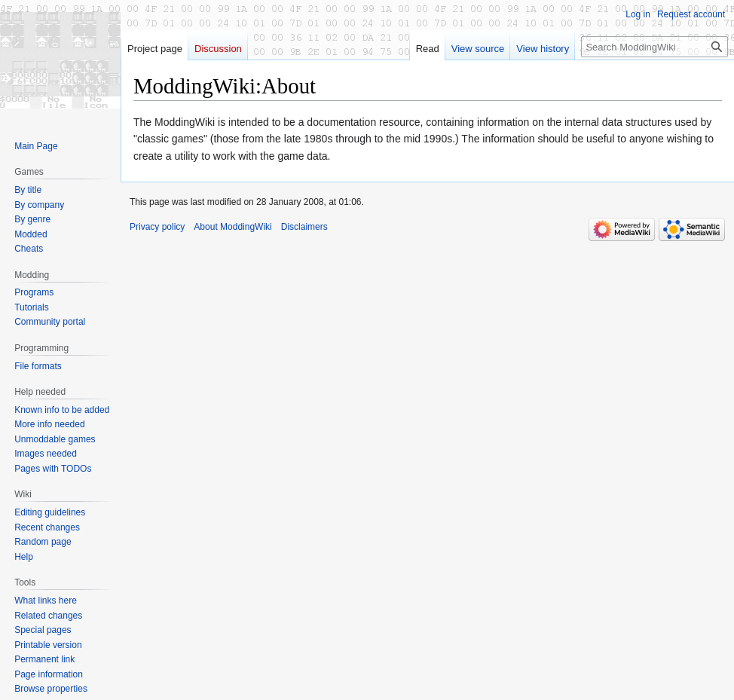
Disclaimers (304, 227)
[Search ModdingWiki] (654, 47)
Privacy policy (157, 227)
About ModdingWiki (232, 227)
